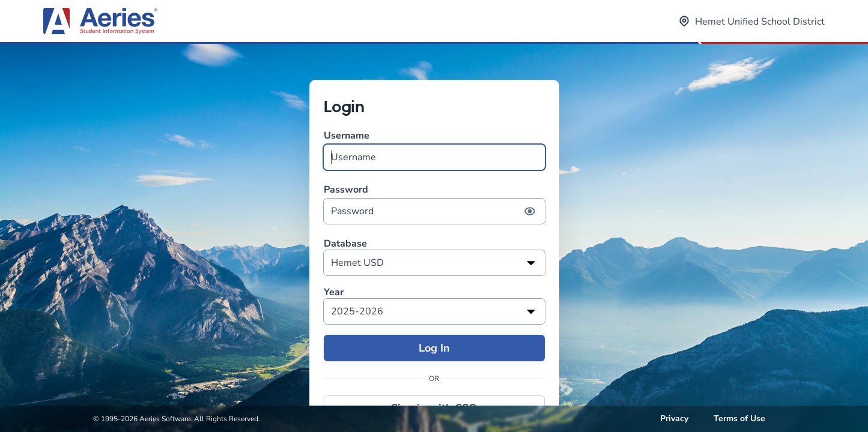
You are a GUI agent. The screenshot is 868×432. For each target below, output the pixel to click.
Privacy (674, 418)
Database (345, 244)
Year (334, 292)
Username (434, 150)
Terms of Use (739, 418)
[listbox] (434, 263)
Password (434, 204)
